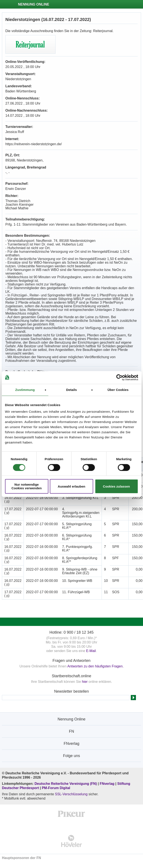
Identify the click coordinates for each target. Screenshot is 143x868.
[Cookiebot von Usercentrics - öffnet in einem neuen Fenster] (119, 377)
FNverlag (108, 784)
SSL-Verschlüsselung (71, 794)
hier (85, 682)
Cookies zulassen (116, 486)
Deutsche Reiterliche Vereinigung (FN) (66, 784)
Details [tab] (72, 390)
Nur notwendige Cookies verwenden (27, 486)
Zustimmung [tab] (25, 390)
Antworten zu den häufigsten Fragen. (95, 666)
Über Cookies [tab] (118, 390)
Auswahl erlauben (71, 486)
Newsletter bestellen (71, 691)
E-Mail (91, 651)
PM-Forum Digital (56, 788)
